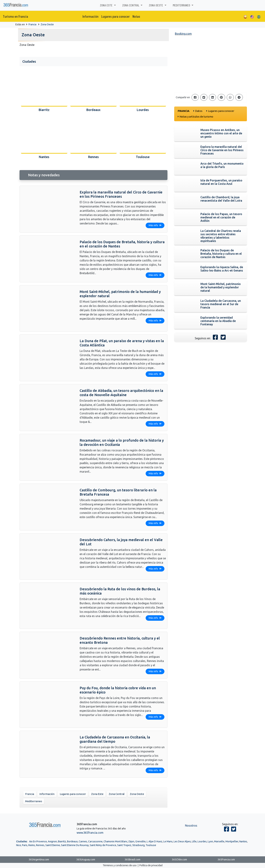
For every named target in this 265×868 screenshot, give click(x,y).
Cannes (83, 841)
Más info (155, 225)
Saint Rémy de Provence (103, 845)
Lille (194, 841)
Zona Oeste (47, 24)
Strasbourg (138, 845)
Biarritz (62, 841)
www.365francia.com (90, 833)
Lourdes (202, 841)
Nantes (243, 841)
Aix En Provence (38, 841)
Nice (19, 845)
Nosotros (191, 826)
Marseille (219, 841)
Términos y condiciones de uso (120, 865)
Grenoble (140, 841)
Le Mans (168, 841)
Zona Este (97, 794)
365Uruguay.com (86, 860)
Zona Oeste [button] (156, 5)
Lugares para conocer (115, 16)
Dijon (131, 841)
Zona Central (117, 794)
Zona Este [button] (107, 5)
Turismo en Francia (15, 16)
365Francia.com (226, 860)
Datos (199, 111)
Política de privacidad (151, 865)
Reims (32, 845)
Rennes (40, 845)
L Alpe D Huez (154, 841)
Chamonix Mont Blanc (116, 841)
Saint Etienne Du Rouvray (75, 845)
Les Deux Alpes (182, 841)
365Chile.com (179, 860)
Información (90, 16)
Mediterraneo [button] (182, 5)
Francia (32, 24)
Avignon (52, 841)
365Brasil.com (132, 860)
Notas (136, 16)
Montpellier (232, 841)
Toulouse (151, 845)
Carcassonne (95, 841)
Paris (25, 845)
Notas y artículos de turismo (196, 117)
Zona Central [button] (131, 5)
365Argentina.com (39, 860)
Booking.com (183, 34)
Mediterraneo (34, 801)
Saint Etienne (53, 845)
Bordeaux (72, 841)
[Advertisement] (211, 65)
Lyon (210, 841)
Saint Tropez (124, 845)
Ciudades (22, 841)
